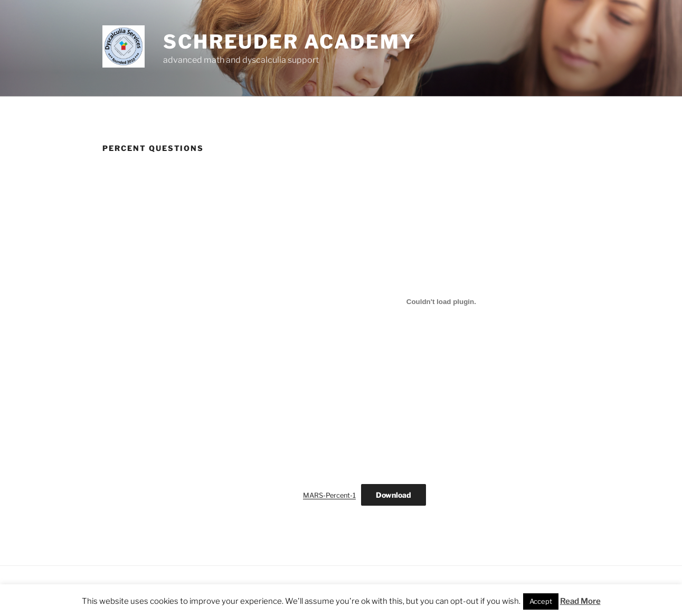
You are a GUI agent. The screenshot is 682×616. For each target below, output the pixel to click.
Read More (580, 601)
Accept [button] (541, 601)
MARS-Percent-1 (329, 495)
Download (394, 495)
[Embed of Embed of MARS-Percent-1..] (441, 301)
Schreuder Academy (290, 42)
